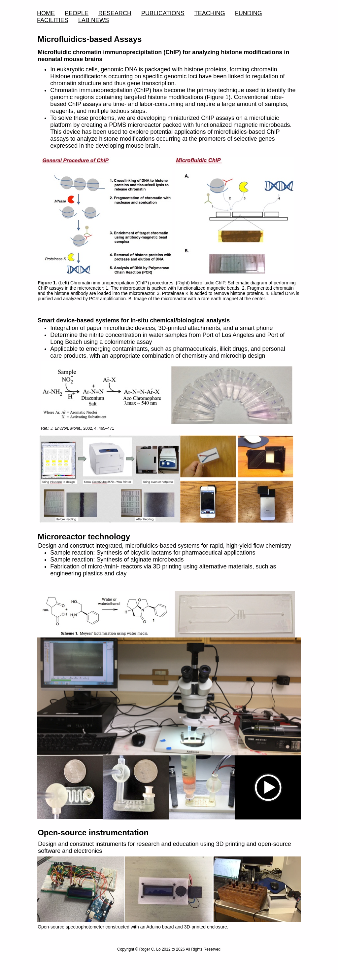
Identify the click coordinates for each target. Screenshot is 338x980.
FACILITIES (53, 20)
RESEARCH (115, 13)
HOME (46, 13)
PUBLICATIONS (163, 13)
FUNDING (249, 13)
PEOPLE (77, 13)
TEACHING (210, 13)
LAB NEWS (94, 20)
